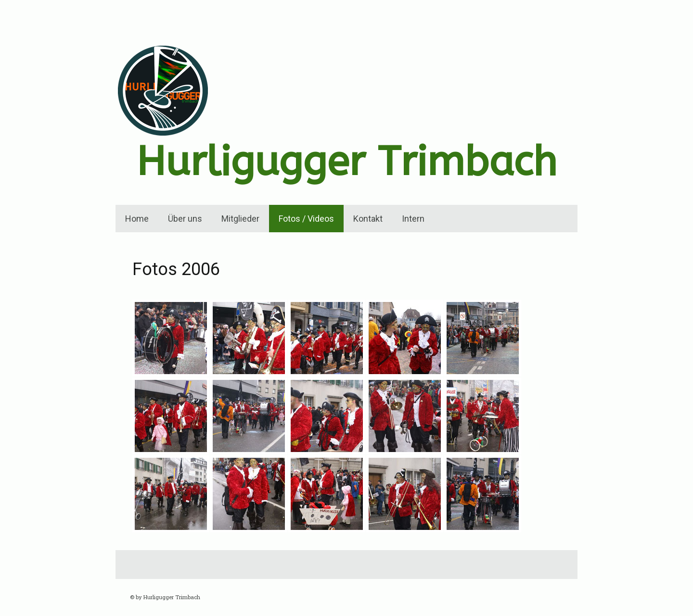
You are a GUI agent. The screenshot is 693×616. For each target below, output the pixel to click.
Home (137, 219)
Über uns (185, 219)
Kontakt (368, 219)
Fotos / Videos (306, 219)
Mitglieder (240, 219)
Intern (413, 219)
